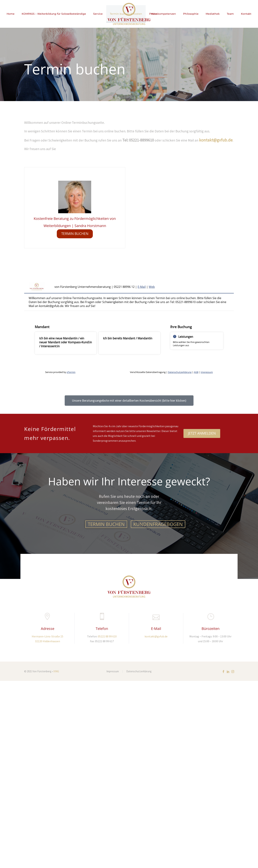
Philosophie (191, 14)
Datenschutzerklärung (139, 671)
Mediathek (213, 14)
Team (230, 14)
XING (56, 671)
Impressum (113, 671)
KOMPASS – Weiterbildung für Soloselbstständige (54, 14)
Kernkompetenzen (164, 14)
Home (11, 14)
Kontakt (246, 14)
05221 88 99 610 (107, 636)
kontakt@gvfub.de (216, 140)
